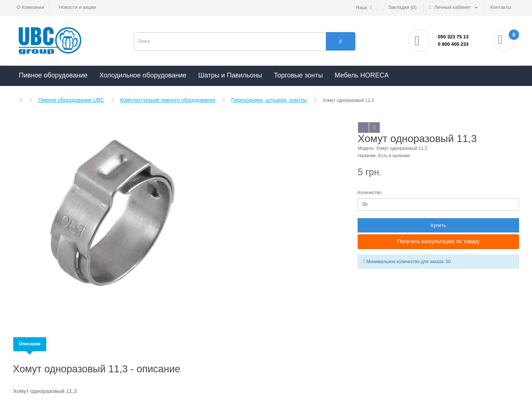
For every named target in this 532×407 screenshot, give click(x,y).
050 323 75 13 (453, 37)
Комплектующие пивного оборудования (168, 100)
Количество (369, 193)
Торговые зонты (298, 75)
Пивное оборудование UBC (71, 100)
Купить (438, 225)
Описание (30, 344)
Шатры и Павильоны (230, 75)
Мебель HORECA (362, 75)
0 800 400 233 (453, 44)
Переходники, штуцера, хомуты (269, 100)
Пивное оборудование (53, 75)
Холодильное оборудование (143, 75)
